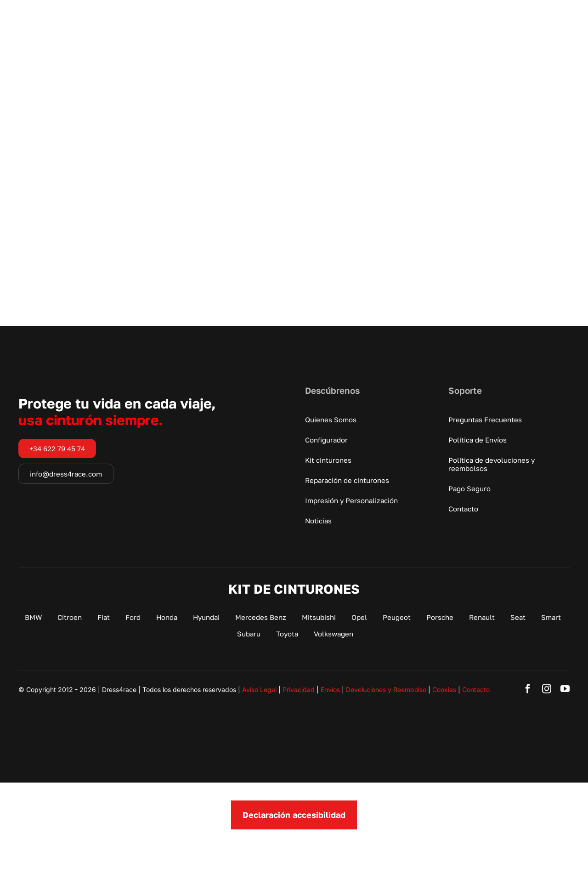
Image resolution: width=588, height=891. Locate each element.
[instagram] (547, 689)
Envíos (330, 690)
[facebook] (528, 689)
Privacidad (299, 690)
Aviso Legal (259, 690)
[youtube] (565, 689)
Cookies (444, 690)
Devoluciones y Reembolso (386, 690)
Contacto (476, 690)
